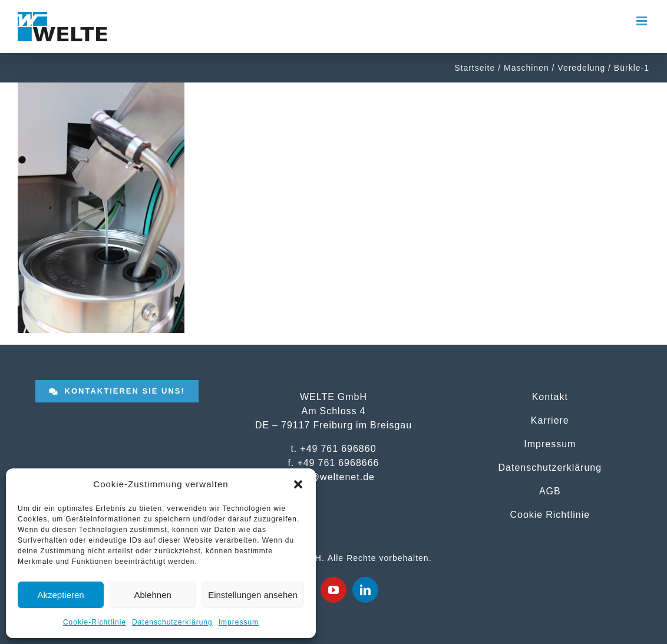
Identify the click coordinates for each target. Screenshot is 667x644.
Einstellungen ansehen (253, 595)
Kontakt (550, 397)
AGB (550, 491)
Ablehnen (152, 595)
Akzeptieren (60, 595)
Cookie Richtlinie (550, 514)
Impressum (239, 622)
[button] (298, 484)
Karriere (550, 420)
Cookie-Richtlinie (95, 622)
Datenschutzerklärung (172, 622)
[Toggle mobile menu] (643, 21)
